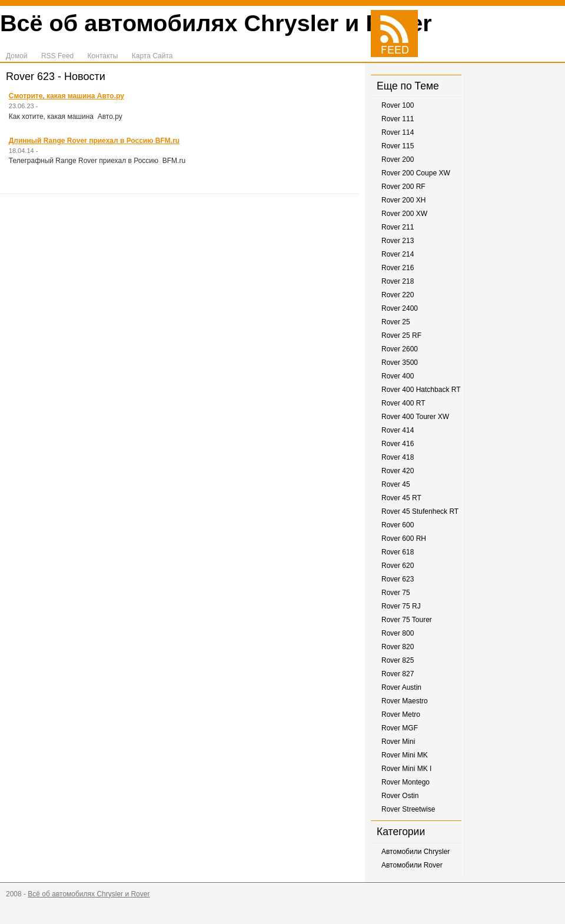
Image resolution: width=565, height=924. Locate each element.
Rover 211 (398, 227)
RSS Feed (57, 56)
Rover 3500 (400, 363)
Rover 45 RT (401, 498)
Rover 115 (398, 146)
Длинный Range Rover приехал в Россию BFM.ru (94, 141)
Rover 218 (398, 281)
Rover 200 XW (404, 214)
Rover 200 (398, 159)
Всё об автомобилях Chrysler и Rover (216, 23)
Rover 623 (398, 579)
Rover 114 (398, 132)
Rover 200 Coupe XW (416, 173)
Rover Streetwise (408, 809)
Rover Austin (401, 687)
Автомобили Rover (412, 865)
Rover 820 (398, 647)
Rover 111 (398, 119)
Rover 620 (398, 566)
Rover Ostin (400, 796)
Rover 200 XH (403, 200)
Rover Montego (406, 782)
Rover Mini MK (405, 755)
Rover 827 (398, 674)
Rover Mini (398, 742)
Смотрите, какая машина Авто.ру (67, 96)
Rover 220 (398, 295)
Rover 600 (398, 525)
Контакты (103, 56)
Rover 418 (398, 457)
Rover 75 (396, 593)
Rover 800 (398, 633)
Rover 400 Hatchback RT (421, 390)
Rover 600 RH (404, 539)
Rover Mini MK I (406, 769)
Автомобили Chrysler (416, 852)
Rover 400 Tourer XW (415, 417)
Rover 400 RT (403, 403)
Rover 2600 (400, 349)
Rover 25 (396, 322)
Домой (17, 56)
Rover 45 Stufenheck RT (420, 511)
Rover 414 (398, 430)
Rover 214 (398, 254)
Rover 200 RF (403, 187)
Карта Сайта (152, 56)
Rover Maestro (405, 701)
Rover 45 (396, 484)
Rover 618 (398, 552)
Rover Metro (401, 714)
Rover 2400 (400, 308)
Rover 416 (398, 444)
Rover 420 (398, 471)
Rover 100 (398, 105)
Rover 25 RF (401, 335)
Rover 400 (398, 376)
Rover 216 (398, 268)
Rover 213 (398, 241)
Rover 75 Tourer (407, 620)
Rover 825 (398, 660)
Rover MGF (400, 728)
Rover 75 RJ (401, 606)
